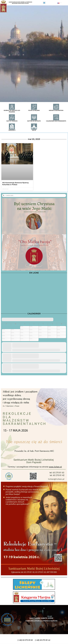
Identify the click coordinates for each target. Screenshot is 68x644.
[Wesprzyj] (12, 126)
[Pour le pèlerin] (34, 107)
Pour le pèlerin (34, 110)
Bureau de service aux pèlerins (12, 111)
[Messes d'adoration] (56, 107)
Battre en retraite (34, 121)
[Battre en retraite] (34, 117)
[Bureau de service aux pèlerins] (12, 107)
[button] (44, 3)
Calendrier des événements (56, 121)
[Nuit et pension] (12, 117)
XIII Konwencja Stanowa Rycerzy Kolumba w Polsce (15, 184)
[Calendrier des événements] (56, 117)
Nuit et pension (12, 121)
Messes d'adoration (56, 110)
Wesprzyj (12, 130)
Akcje (34, 130)
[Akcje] (34, 126)
